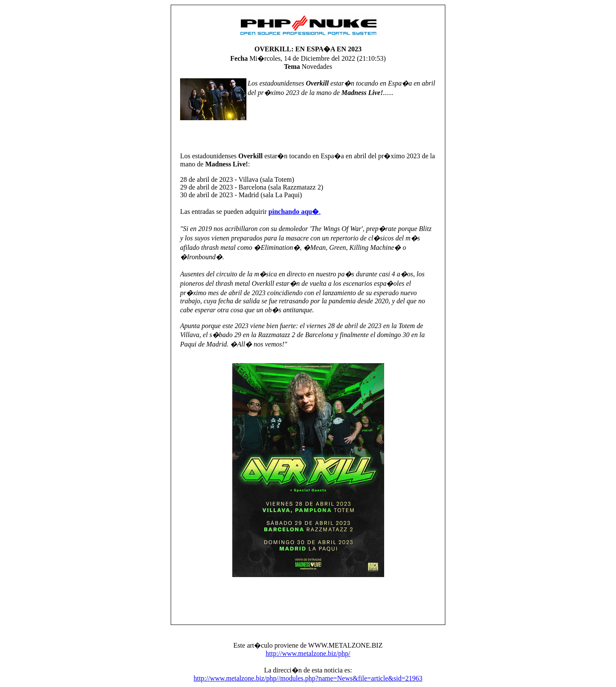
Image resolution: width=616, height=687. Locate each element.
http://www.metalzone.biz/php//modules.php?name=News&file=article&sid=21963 (308, 678)
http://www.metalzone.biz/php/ (308, 653)
